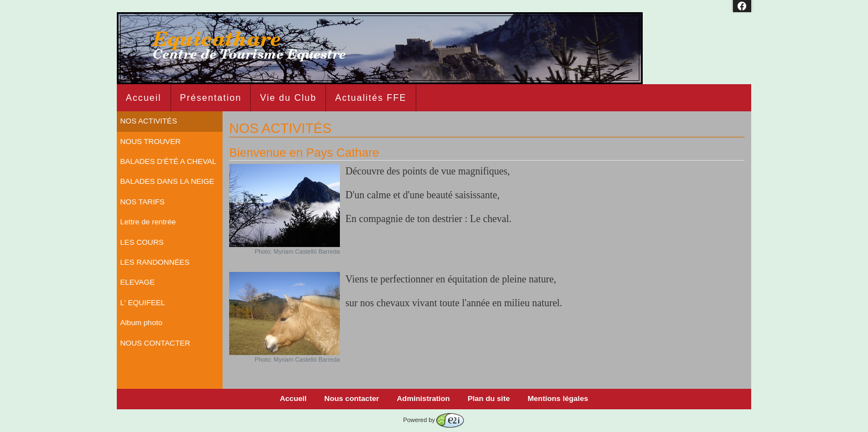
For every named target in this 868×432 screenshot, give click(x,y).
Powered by (433, 420)
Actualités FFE (371, 97)
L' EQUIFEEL (143, 303)
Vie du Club (288, 97)
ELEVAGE (137, 282)
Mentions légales (558, 398)
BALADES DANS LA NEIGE (167, 181)
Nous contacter (352, 398)
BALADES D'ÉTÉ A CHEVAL (168, 161)
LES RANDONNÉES (155, 262)
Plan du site (489, 398)
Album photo (141, 323)
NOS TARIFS (142, 202)
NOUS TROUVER (150, 142)
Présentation (211, 97)
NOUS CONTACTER (155, 343)
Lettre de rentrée (148, 222)
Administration (423, 398)
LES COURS (142, 242)
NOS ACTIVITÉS (149, 121)
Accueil (143, 97)
